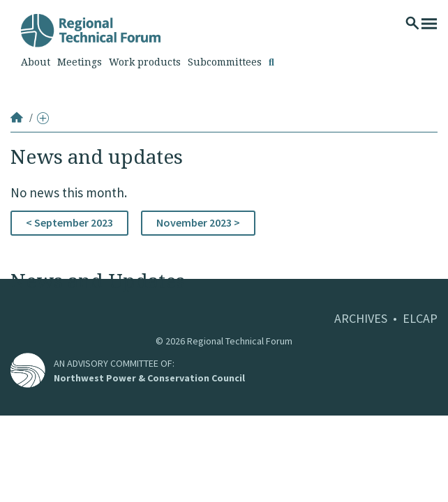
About (36, 62)
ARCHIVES (361, 318)
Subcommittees (225, 62)
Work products (145, 62)
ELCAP (420, 318)
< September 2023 (69, 222)
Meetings (80, 62)
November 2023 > (198, 222)
